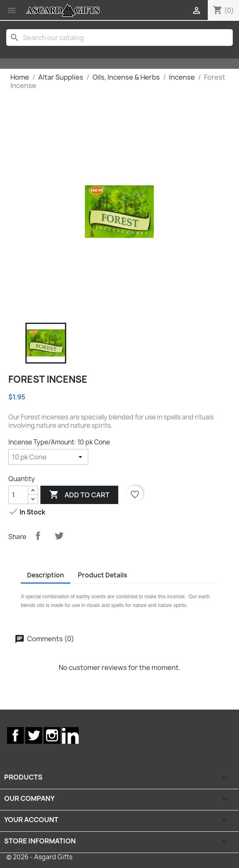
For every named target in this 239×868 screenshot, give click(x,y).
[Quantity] (18, 495)
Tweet (59, 536)
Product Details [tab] (102, 575)
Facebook (15, 735)
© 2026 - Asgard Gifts (39, 857)
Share (38, 536)
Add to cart (79, 495)
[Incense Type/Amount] (48, 457)
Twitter (34, 735)
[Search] (119, 38)
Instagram (52, 735)
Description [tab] (46, 575)
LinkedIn (70, 735)
